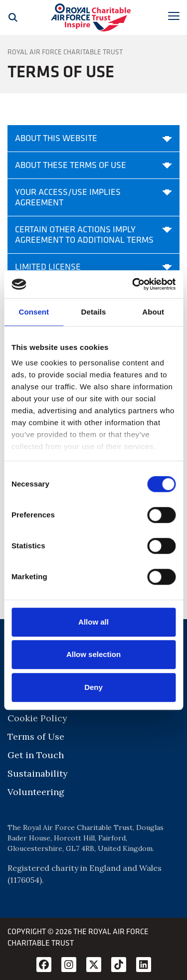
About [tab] (153, 312)
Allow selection (93, 654)
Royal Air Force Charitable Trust (65, 52)
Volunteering (36, 792)
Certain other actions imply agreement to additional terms (93, 235)
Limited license (93, 267)
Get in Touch (36, 755)
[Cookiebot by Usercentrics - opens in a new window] (133, 284)
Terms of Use (36, 736)
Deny (93, 687)
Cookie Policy (37, 718)
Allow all (93, 622)
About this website (93, 138)
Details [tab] (94, 312)
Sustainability (38, 773)
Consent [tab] (34, 312)
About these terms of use (93, 165)
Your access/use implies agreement (93, 197)
